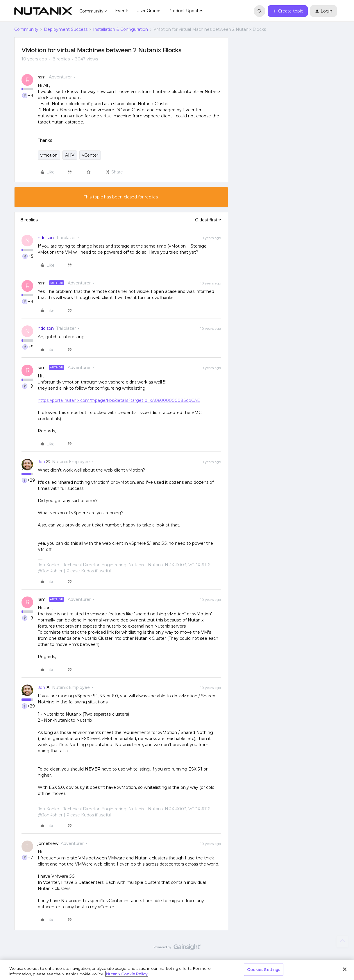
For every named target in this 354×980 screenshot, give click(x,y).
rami (42, 77)
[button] (288, 11)
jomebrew (48, 843)
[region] (177, 970)
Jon (41, 462)
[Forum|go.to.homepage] (43, 11)
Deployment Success (66, 29)
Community (26, 29)
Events (122, 11)
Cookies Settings (263, 970)
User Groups (149, 11)
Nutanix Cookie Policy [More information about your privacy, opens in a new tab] (127, 974)
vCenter (90, 155)
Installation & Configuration (120, 29)
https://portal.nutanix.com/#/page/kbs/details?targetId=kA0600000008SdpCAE (119, 400)
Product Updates (186, 11)
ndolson (46, 238)
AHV (70, 155)
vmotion (49, 155)
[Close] (345, 969)
